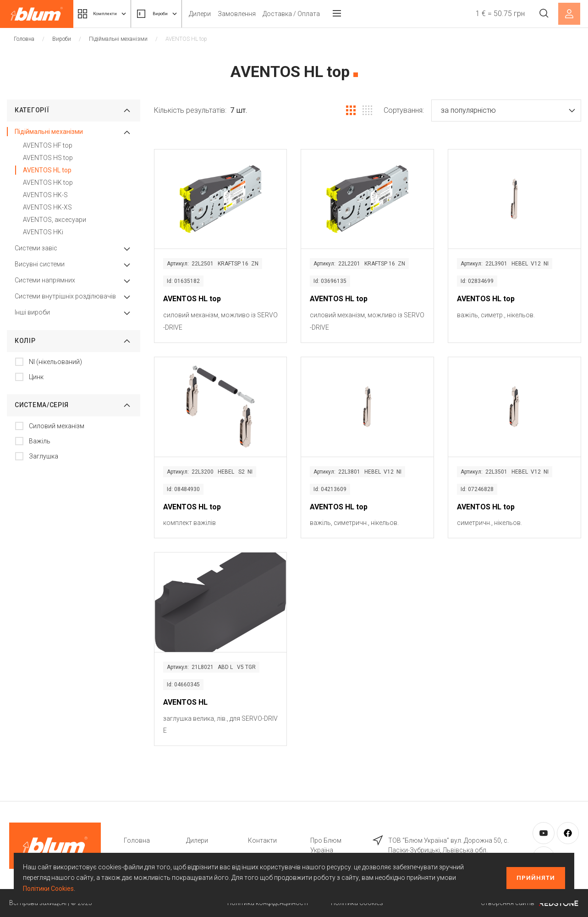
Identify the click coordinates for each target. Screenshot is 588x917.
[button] (506, 110)
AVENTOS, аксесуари (55, 220)
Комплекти (109, 14)
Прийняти (536, 878)
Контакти (262, 840)
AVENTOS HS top (48, 158)
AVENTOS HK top (48, 182)
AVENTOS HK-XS (47, 207)
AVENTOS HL (185, 702)
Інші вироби (32, 312)
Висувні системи (40, 264)
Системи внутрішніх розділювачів (65, 296)
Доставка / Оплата (317, 14)
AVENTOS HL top (47, 170)
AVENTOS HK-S (45, 195)
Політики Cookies (48, 889)
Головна (24, 39)
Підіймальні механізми (118, 39)
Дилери (226, 14)
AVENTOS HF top (48, 145)
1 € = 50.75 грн (495, 14)
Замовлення (263, 14)
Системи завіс (36, 248)
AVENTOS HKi (43, 232)
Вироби (176, 14)
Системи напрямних (45, 280)
